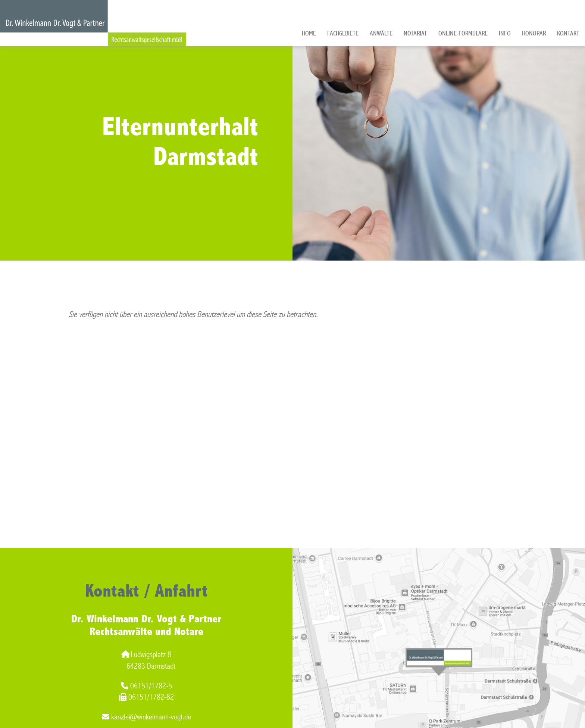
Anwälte (381, 33)
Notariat (415, 33)
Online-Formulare (463, 33)
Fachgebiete (343, 33)
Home (309, 33)
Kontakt (568, 33)
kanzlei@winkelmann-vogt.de (146, 717)
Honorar (534, 33)
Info (505, 33)
